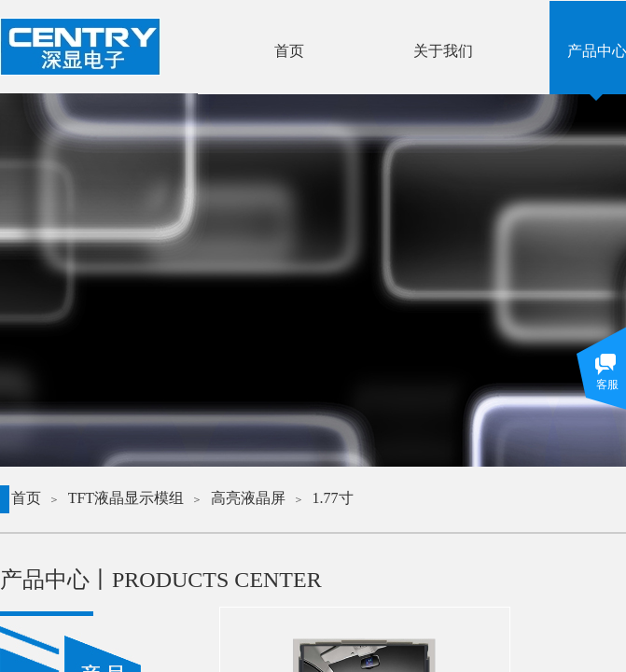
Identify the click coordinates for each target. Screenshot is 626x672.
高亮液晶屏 (248, 498)
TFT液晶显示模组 (126, 498)
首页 (26, 498)
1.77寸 (333, 498)
